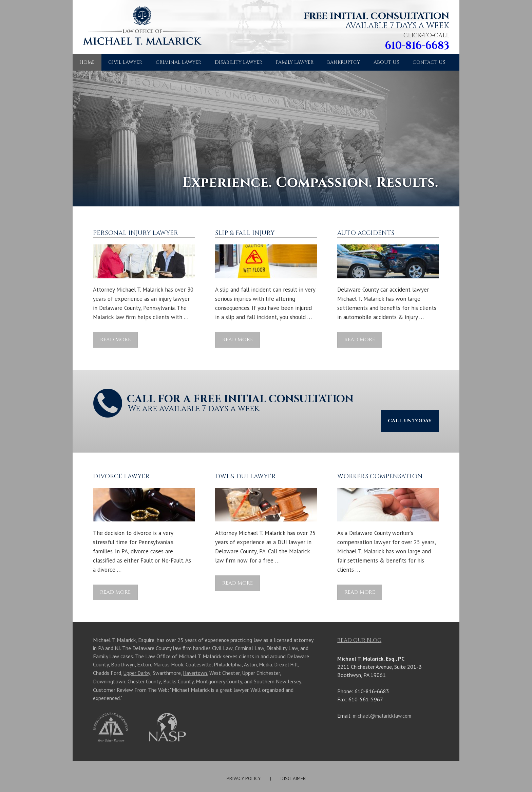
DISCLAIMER (293, 759)
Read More (115, 340)
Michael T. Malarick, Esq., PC (295, 775)
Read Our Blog (359, 622)
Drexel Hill (288, 646)
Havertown (197, 655)
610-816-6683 (412, 46)
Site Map (218, 775)
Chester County (145, 663)
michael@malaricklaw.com (384, 698)
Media (266, 646)
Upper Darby (137, 655)
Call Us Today (405, 401)
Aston (250, 646)
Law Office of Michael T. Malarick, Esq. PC (139, 30)
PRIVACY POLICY (244, 759)
